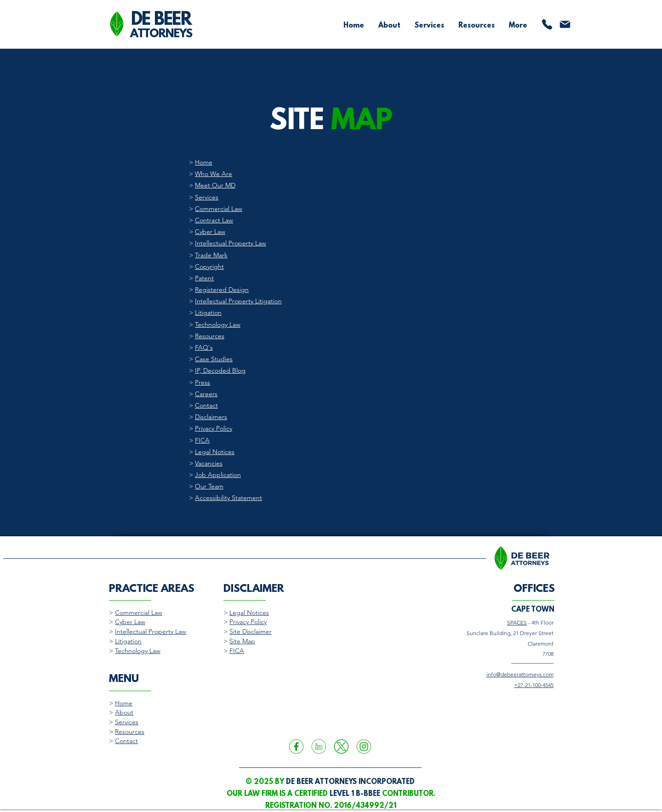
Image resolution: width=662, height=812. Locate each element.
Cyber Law (210, 232)
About (124, 712)
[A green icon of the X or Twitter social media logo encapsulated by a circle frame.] (341, 747)
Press (203, 382)
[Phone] (547, 24)
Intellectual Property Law (231, 243)
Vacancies (209, 463)
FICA (202, 440)
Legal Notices (215, 452)
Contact (206, 405)
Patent (204, 278)
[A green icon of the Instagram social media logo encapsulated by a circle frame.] (364, 747)
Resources (210, 336)
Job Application (218, 475)
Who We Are (214, 174)
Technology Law (218, 324)
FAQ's (204, 347)
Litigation (208, 312)
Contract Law (214, 220)
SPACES (517, 622)
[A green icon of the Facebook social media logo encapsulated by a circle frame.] (296, 747)
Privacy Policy (214, 428)
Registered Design (222, 290)
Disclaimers (211, 417)
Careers (206, 394)
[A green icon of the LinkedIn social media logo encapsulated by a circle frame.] (319, 747)
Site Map (242, 641)
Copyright (209, 267)
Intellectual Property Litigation (238, 301)
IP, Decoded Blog (220, 370)
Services (207, 197)
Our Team (209, 486)
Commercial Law (219, 209)
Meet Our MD (215, 185)
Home (204, 162)
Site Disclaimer (251, 631)
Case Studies (214, 359)
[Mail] (565, 24)
